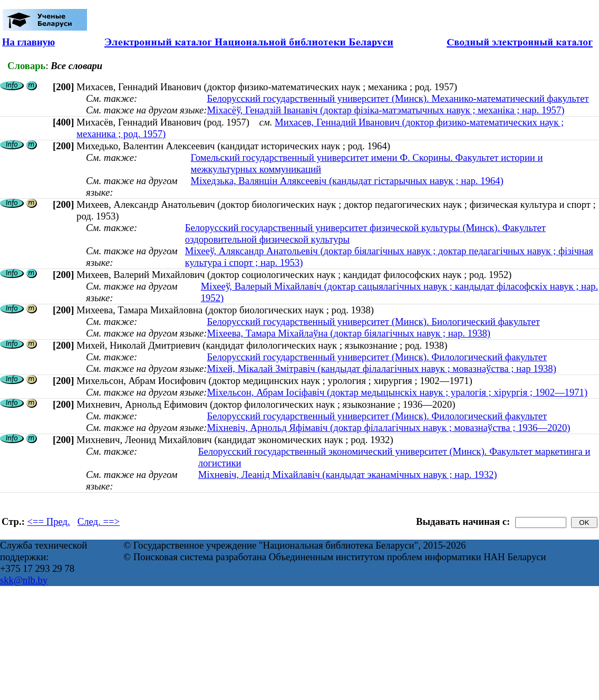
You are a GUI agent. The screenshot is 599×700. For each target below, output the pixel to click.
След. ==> (99, 521)
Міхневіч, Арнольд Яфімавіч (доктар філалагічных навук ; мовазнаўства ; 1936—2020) (388, 428)
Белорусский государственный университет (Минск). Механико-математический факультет (398, 98)
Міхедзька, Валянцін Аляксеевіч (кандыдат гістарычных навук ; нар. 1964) (347, 181)
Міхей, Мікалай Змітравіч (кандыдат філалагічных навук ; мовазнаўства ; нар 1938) (381, 368)
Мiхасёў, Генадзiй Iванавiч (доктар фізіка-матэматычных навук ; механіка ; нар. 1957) (385, 110)
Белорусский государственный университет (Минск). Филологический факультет (377, 357)
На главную (28, 42)
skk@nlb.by (24, 580)
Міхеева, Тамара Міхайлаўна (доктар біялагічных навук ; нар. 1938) (349, 333)
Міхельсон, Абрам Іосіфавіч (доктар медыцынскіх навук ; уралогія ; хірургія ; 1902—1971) (397, 392)
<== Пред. (49, 521)
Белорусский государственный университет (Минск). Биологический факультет (373, 322)
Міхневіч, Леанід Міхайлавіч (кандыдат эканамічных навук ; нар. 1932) (348, 474)
